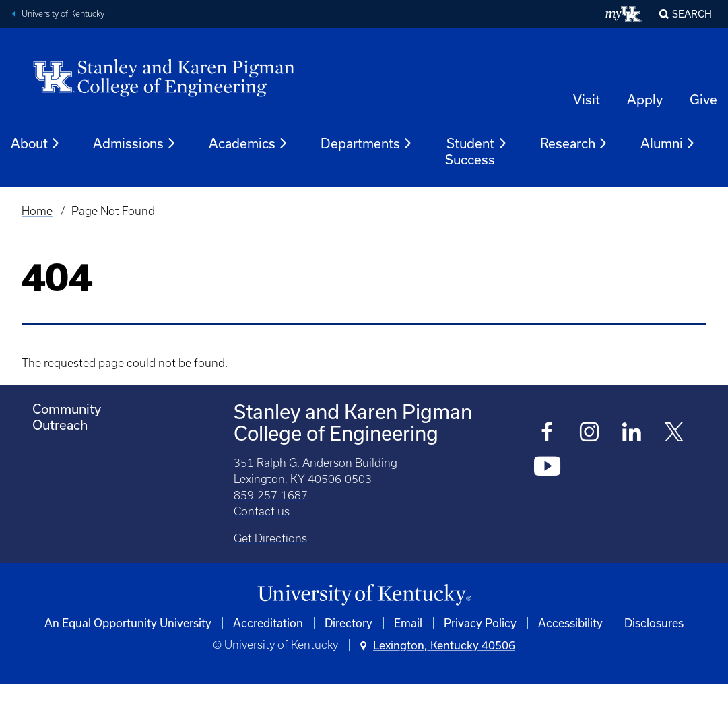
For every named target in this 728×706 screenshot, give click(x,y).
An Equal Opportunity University (128, 623)
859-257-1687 (271, 495)
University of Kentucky (63, 14)
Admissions (135, 143)
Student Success (476, 151)
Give (703, 99)
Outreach (60, 425)
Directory (349, 623)
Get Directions (270, 538)
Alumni (668, 143)
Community (67, 409)
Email (408, 623)
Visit (587, 99)
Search (692, 14)
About (36, 143)
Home (37, 211)
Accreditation (268, 623)
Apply (645, 99)
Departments (367, 143)
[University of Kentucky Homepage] (364, 595)
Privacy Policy (480, 623)
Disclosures (654, 623)
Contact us (262, 511)
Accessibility (570, 623)
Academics (249, 143)
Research (574, 143)
